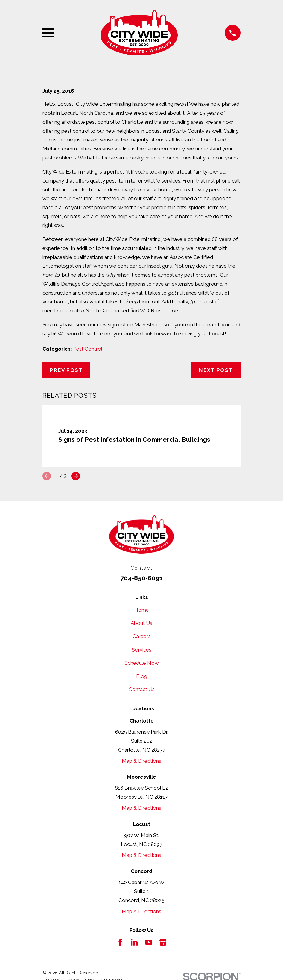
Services (141, 650)
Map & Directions (141, 761)
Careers (142, 636)
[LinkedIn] (134, 942)
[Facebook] (120, 942)
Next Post (216, 370)
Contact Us (142, 689)
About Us (141, 623)
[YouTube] (149, 942)
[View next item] (76, 476)
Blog (142, 676)
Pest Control (88, 349)
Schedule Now (142, 663)
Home (142, 610)
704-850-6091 (141, 578)
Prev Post (66, 370)
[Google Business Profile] (163, 942)
